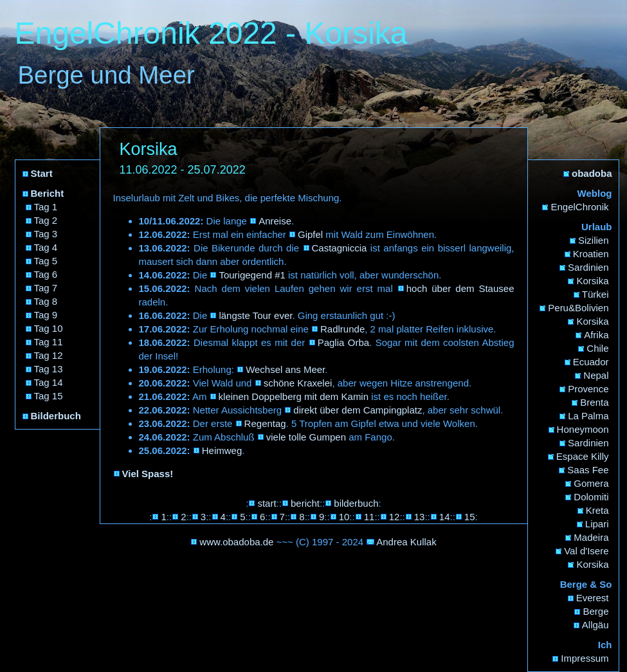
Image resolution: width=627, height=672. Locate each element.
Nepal (596, 375)
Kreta (597, 510)
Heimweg (222, 450)
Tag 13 (49, 369)
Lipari (597, 524)
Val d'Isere (586, 551)
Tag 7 (46, 288)
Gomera (591, 483)
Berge (595, 611)
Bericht (48, 193)
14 (445, 517)
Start (42, 173)
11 (369, 517)
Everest (593, 598)
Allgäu (595, 625)
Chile (597, 348)
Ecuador (591, 362)
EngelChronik (579, 207)
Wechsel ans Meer (285, 369)
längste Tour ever (255, 315)
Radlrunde (342, 329)
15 (470, 517)
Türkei (595, 294)
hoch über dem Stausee (460, 288)
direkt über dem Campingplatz (358, 410)
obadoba (592, 173)
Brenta (594, 402)
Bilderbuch (56, 416)
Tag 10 (49, 328)
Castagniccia (340, 248)
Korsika (592, 281)
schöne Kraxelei (298, 383)
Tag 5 (46, 261)
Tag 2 (46, 220)
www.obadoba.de (236, 542)
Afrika (596, 335)
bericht (305, 503)
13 (420, 517)
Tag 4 (46, 247)
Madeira (591, 537)
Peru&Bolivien (578, 308)
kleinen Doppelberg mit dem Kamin (294, 396)
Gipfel (310, 234)
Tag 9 (46, 315)
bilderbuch (356, 503)
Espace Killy (583, 456)
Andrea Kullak (406, 542)
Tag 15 (49, 396)
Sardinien (588, 267)
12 (395, 517)
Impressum (585, 658)
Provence (588, 389)
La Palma (588, 416)
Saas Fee (588, 470)
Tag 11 (49, 342)
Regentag (265, 423)
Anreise (275, 221)
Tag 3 (46, 234)
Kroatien (591, 254)
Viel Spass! (148, 474)
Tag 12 (49, 355)
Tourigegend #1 (252, 275)
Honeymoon (583, 429)
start (267, 503)
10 (344, 517)
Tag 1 (46, 207)
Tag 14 (49, 382)
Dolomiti (591, 497)
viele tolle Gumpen (306, 437)
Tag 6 (46, 274)
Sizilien (594, 240)
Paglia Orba (343, 342)
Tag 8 (46, 301)
